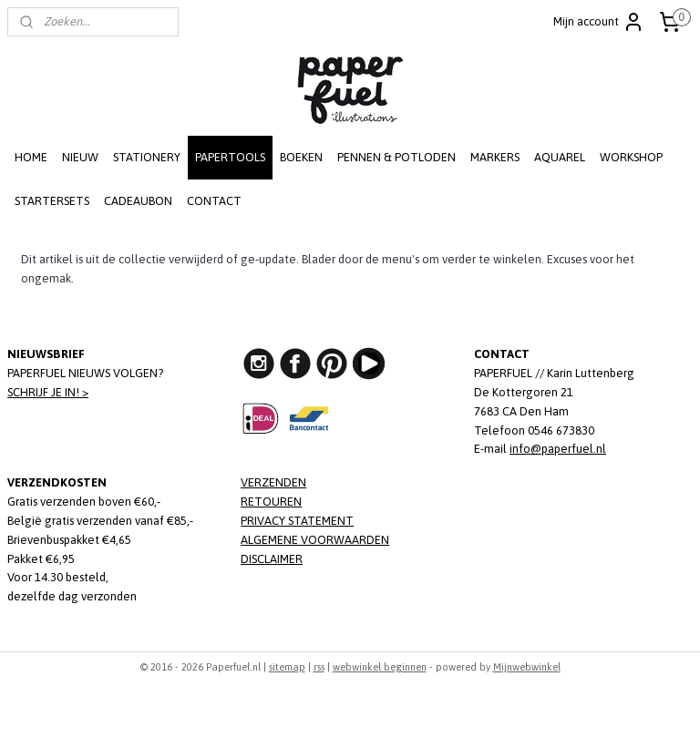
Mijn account (599, 22)
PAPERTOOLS (230, 157)
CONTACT (214, 201)
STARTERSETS (52, 201)
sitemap (287, 667)
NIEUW (80, 157)
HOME (31, 157)
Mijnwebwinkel (527, 667)
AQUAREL (560, 157)
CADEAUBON (138, 201)
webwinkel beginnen (380, 667)
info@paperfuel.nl (558, 449)
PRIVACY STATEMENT (297, 521)
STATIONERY (147, 157)
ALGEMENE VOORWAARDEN (315, 540)
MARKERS (495, 157)
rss (319, 667)
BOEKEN (301, 157)
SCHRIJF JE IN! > (48, 392)
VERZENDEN (273, 482)
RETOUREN (271, 502)
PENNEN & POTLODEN (396, 157)
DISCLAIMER (272, 559)
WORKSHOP (631, 157)
